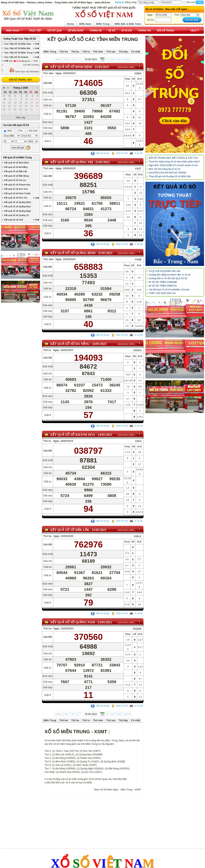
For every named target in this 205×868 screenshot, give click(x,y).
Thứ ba (47, 536)
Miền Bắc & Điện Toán (128, 24)
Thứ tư (47, 350)
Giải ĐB (48, 83)
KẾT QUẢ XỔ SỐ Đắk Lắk (70, 530)
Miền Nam (85, 24)
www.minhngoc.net (144, 850)
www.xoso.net (82, 850)
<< (73, 59)
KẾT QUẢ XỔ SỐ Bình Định (71, 67)
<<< (66, 59)
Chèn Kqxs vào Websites (24, 70)
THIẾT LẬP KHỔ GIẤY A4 (162, 293)
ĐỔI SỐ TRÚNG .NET (20, 80)
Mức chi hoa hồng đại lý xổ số (164, 169)
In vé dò (136, 153)
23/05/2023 (99, 530)
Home (70, 24)
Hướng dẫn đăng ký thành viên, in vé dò (170, 275)
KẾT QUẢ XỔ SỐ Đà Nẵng (70, 344)
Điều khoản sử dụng (69, 841)
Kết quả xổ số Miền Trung (17, 122)
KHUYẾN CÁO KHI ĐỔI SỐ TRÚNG (168, 173)
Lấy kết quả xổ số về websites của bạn (169, 290)
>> (112, 59)
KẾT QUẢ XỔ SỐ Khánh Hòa (73, 435)
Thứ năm (48, 73)
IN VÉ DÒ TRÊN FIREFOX (163, 286)
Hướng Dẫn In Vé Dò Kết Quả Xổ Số (168, 278)
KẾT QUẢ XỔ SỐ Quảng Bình (73, 253)
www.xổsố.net (57, 850)
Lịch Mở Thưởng (31, 65)
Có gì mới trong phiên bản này (164, 271)
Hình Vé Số (119, 153)
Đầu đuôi (31, 95)
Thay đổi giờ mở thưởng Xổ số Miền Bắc (170, 176)
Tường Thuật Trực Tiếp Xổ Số (19, 39)
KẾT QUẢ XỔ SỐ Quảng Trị (72, 162)
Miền (8, 95)
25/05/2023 (102, 67)
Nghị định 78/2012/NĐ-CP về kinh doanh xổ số (173, 165)
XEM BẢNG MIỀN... (127, 67)
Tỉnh (19, 95)
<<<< (59, 59)
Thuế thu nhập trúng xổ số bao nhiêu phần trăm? (174, 162)
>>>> (127, 59)
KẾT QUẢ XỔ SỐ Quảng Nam (73, 622)
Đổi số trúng (100, 153)
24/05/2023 (99, 344)
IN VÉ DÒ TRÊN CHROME (163, 282)
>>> (119, 59)
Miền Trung (103, 24)
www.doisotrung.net (111, 850)
